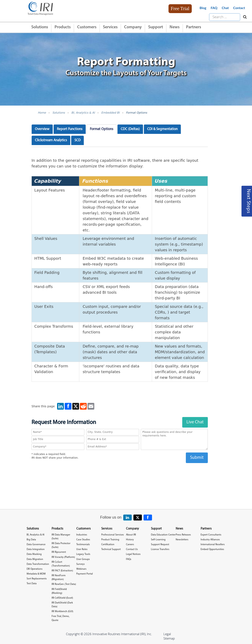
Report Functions (70, 129)
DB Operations (35, 569)
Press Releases (183, 535)
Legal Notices (133, 554)
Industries (82, 535)
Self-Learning (158, 540)
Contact (239, 8)
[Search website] (244, 17)
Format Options (137, 113)
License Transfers (160, 549)
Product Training (110, 540)
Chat (225, 8)
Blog (203, 8)
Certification (108, 545)
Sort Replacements (37, 579)
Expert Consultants (211, 535)
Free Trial (180, 9)
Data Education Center (163, 535)
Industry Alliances (210, 540)
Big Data (31, 540)
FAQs (129, 559)
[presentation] (120, 471)
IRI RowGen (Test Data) (64, 584)
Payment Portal (85, 574)
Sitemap (169, 638)
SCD (77, 140)
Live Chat (195, 422)
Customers (87, 27)
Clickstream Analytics (51, 140)
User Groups (83, 559)
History (130, 540)
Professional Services (113, 535)
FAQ (214, 8)
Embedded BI (110, 113)
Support (156, 27)
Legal (167, 634)
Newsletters (182, 540)
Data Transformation (38, 564)
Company (133, 27)
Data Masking (34, 554)
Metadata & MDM (36, 574)
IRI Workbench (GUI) (62, 611)
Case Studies (83, 540)
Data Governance (36, 545)
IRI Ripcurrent (59, 552)
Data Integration (36, 549)
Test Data (32, 584)
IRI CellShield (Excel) (62, 598)
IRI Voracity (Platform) (63, 557)
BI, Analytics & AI (83, 113)
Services (110, 27)
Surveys (81, 564)
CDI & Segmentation (162, 129)
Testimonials (83, 545)
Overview (42, 129)
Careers (130, 545)
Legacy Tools (83, 554)
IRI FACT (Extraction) (62, 571)
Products (63, 27)
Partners (194, 27)
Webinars (81, 569)
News (175, 27)
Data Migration (35, 559)
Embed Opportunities (212, 549)
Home (42, 113)
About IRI (131, 535)
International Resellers (213, 545)
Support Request (160, 545)
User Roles (82, 549)
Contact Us (132, 549)
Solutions (40, 27)
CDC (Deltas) (130, 129)
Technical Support (111, 549)
